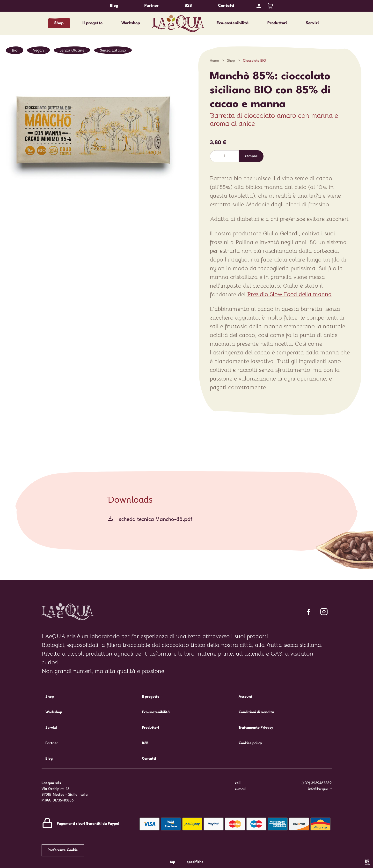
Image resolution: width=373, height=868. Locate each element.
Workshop (131, 23)
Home (214, 61)
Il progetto (92, 23)
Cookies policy (250, 743)
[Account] (259, 6)
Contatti (226, 6)
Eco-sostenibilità (233, 23)
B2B (188, 6)
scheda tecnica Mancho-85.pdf (156, 519)
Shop (59, 23)
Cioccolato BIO (255, 61)
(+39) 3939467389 (317, 783)
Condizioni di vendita (256, 712)
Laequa (178, 23)
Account (245, 697)
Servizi (312, 23)
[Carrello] (271, 6)
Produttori (277, 23)
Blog (114, 6)
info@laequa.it (320, 789)
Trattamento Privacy (256, 728)
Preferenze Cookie (63, 850)
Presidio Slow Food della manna (289, 294)
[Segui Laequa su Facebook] (308, 612)
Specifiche (195, 862)
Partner (151, 6)
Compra (251, 156)
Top (172, 862)
